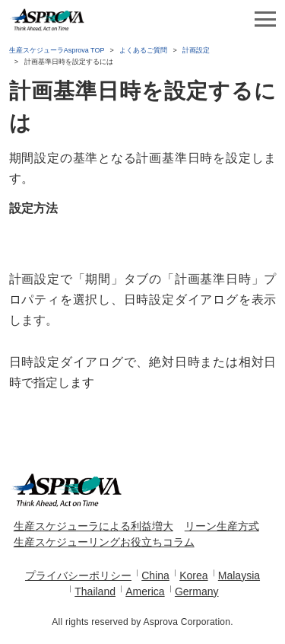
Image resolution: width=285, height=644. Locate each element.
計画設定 (196, 50)
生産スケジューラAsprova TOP (57, 50)
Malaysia (239, 575)
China (155, 575)
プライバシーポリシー (78, 575)
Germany (197, 591)
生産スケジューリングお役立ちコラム (104, 542)
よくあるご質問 (143, 50)
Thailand (95, 591)
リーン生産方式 (222, 526)
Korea (193, 575)
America (145, 591)
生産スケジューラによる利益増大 (93, 526)
